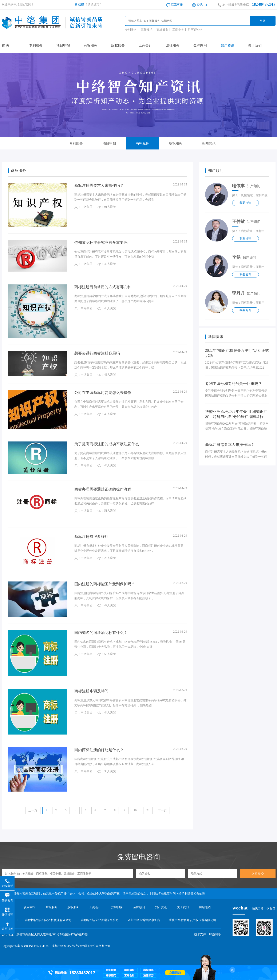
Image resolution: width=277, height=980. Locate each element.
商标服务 (91, 45)
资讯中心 (200, 5)
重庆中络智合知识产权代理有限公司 (193, 920)
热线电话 (7, 882)
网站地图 (205, 907)
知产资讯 (227, 45)
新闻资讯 (209, 143)
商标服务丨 (164, 30)
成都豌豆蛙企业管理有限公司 (99, 920)
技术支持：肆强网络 (207, 934)
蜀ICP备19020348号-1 (37, 946)
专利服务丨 (132, 30)
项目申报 (63, 45)
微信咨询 (7, 911)
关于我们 (255, 45)
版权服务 (118, 45)
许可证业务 (195, 30)
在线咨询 (7, 896)
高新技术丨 (148, 30)
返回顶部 (7, 925)
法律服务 (173, 45)
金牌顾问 (200, 45)
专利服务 (36, 45)
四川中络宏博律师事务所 (144, 920)
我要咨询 (245, 203)
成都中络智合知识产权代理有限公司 (48, 920)
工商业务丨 (180, 30)
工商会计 (145, 45)
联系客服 (175, 5)
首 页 (5, 45)
